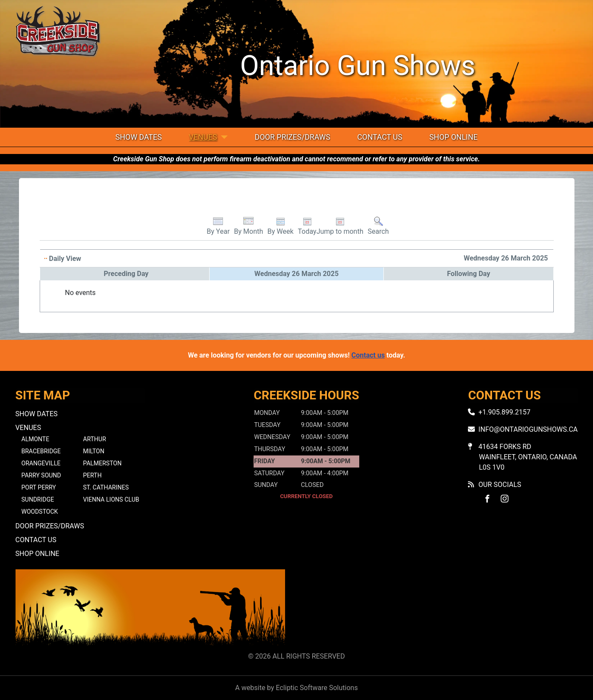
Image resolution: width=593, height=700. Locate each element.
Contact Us (380, 137)
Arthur (95, 439)
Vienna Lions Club (111, 499)
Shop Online (453, 137)
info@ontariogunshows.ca (528, 429)
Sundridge (38, 499)
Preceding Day (126, 274)
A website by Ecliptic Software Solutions (296, 688)
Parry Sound (41, 475)
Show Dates (139, 137)
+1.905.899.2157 (504, 412)
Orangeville (41, 463)
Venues (203, 137)
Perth (93, 475)
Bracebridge (41, 451)
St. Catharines (106, 487)
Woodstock (40, 512)
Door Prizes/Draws (293, 137)
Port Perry (39, 487)
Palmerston (102, 463)
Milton (94, 451)
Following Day (468, 274)
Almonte (36, 439)
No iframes (443, 609)
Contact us (368, 355)
